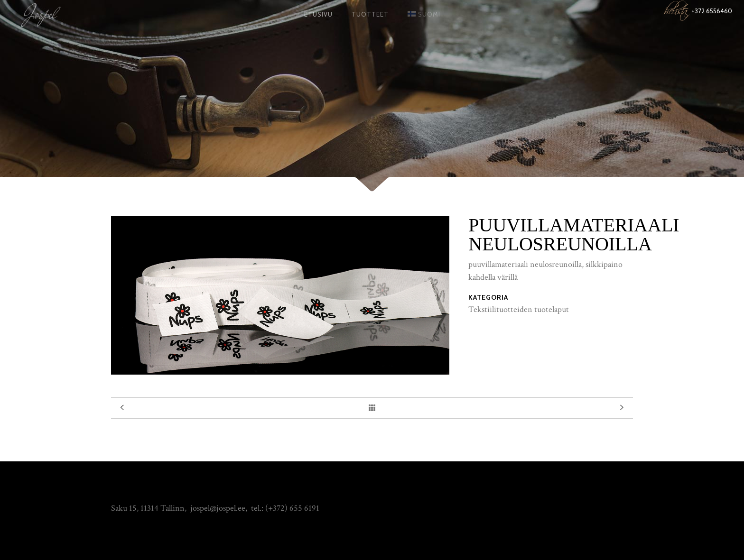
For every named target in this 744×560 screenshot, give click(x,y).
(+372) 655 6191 (292, 508)
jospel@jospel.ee (218, 508)
